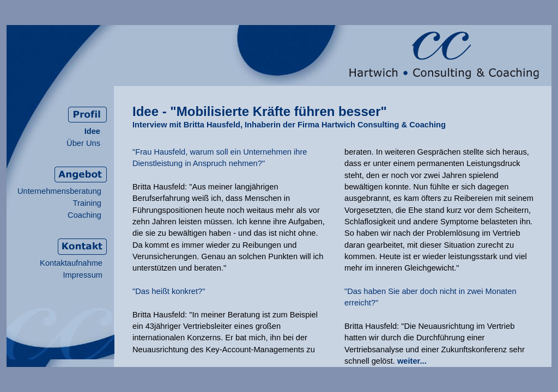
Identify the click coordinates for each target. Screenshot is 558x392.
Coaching (84, 215)
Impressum (83, 275)
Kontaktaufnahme (71, 263)
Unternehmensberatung (59, 191)
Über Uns (83, 143)
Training (87, 203)
